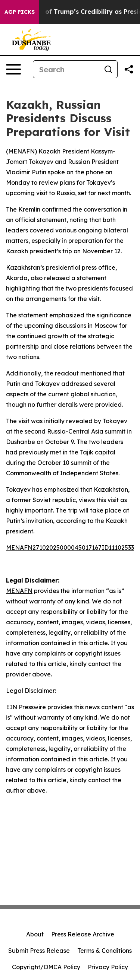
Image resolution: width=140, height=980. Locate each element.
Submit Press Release (39, 951)
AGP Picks (20, 12)
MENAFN (21, 151)
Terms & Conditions (105, 951)
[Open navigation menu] (13, 69)
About (35, 934)
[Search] (66, 69)
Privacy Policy (108, 967)
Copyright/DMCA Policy (46, 967)
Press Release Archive (83, 934)
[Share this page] (129, 69)
